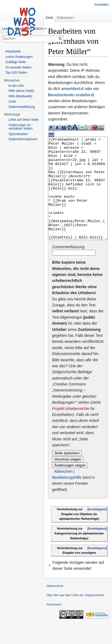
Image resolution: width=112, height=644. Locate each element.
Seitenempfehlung (22, 107)
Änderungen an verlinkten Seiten (20, 127)
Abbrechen (63, 492)
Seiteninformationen (23, 139)
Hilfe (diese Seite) (21, 91)
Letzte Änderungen (19, 57)
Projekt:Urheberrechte (71, 429)
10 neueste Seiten (18, 67)
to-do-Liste (16, 86)
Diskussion (65, 18)
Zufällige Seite (15, 62)
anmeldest (71, 89)
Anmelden (101, 5)
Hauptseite (13, 51)
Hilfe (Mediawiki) (20, 96)
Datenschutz (55, 606)
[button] (78, 586)
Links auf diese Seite (23, 120)
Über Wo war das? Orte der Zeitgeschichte (75, 615)
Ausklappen (97, 530)
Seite (49, 18)
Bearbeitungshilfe (67, 498)
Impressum (54, 625)
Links (12, 101)
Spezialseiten (18, 134)
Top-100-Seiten (16, 73)
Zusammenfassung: (69, 267)
